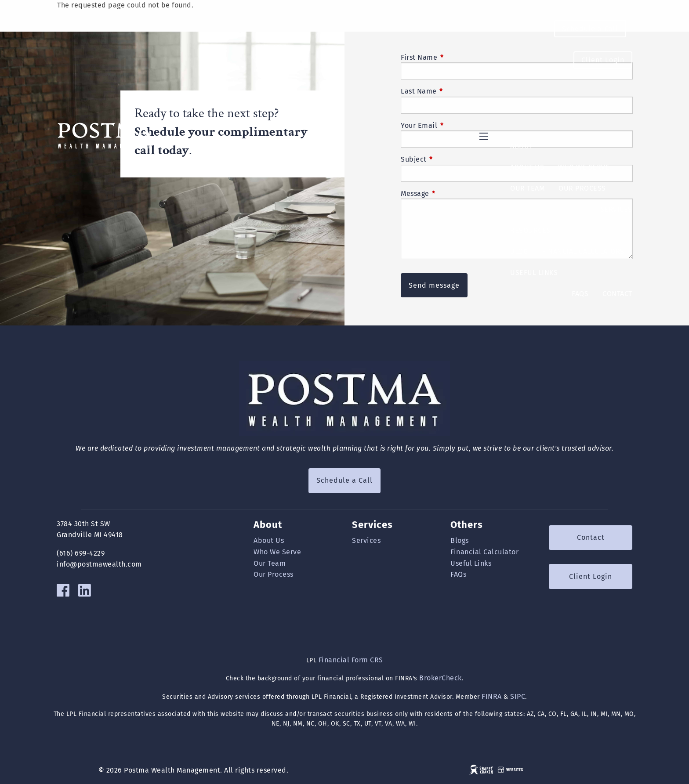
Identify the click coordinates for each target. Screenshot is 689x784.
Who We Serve (584, 167)
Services (616, 209)
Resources (530, 230)
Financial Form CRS (351, 660)
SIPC (518, 696)
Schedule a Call (590, 29)
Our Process (582, 188)
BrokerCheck (441, 678)
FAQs (580, 294)
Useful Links (534, 273)
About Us (527, 167)
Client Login (603, 60)
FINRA (492, 696)
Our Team (527, 188)
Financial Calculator (484, 552)
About (522, 146)
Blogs (460, 540)
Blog (519, 251)
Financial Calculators (583, 251)
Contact (617, 294)
